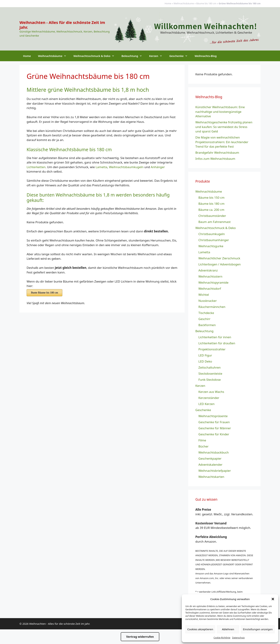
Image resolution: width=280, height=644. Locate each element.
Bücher (203, 446)
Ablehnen (228, 629)
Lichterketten (36, 167)
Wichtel (204, 295)
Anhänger (158, 167)
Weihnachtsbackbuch (214, 452)
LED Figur (205, 355)
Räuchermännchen (212, 307)
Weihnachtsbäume (184, 3)
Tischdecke (206, 313)
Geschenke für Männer (215, 428)
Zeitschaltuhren (210, 367)
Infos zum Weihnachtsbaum (215, 159)
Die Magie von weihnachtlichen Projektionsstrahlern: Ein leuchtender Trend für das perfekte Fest (222, 142)
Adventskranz (208, 270)
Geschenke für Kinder (214, 434)
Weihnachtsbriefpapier (215, 471)
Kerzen (157, 56)
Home (168, 3)
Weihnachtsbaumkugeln (126, 167)
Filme (202, 440)
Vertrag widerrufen (140, 637)
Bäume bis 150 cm (211, 198)
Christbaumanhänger (214, 240)
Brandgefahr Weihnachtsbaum (217, 153)
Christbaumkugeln (212, 234)
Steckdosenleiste (210, 373)
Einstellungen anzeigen (258, 629)
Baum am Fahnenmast (214, 222)
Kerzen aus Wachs (211, 392)
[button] (273, 599)
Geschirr (204, 319)
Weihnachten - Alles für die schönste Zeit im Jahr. (62, 25)
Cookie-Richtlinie (222, 638)
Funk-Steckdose (210, 380)
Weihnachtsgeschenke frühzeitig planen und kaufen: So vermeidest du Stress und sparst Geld (224, 127)
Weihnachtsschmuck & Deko (96, 56)
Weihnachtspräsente (213, 416)
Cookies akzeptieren (200, 629)
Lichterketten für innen (215, 337)
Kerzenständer (209, 398)
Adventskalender (210, 465)
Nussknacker (208, 301)
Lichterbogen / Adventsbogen (220, 264)
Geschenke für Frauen (214, 422)
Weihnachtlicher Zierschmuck (219, 258)
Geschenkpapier (210, 458)
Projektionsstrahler (212, 349)
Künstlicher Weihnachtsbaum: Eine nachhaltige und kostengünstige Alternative (220, 112)
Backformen (207, 325)
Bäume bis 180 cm (206, 3)
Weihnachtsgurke (211, 246)
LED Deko (205, 361)
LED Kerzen (206, 404)
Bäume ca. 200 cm (211, 210)
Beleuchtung (133, 56)
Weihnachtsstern (210, 276)
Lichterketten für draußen (217, 343)
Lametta (101, 167)
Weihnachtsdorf (210, 289)
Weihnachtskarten (211, 477)
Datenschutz (238, 638)
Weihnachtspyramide (213, 282)
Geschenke (180, 56)
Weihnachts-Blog (206, 56)
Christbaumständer (212, 216)
